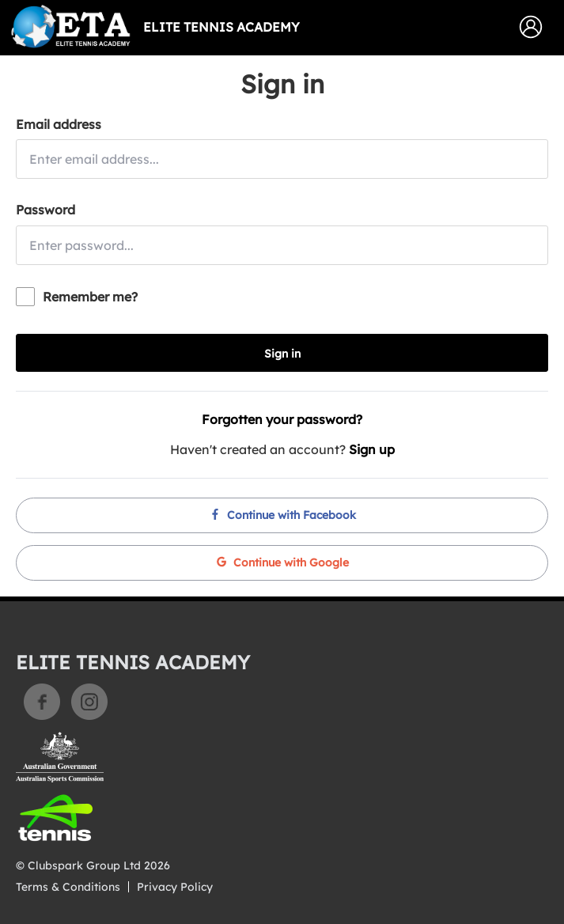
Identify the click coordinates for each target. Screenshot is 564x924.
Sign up (372, 449)
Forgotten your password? (282, 419)
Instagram (89, 702)
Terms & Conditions (68, 887)
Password (45, 210)
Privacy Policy (175, 887)
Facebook (42, 702)
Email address (59, 124)
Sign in (282, 354)
